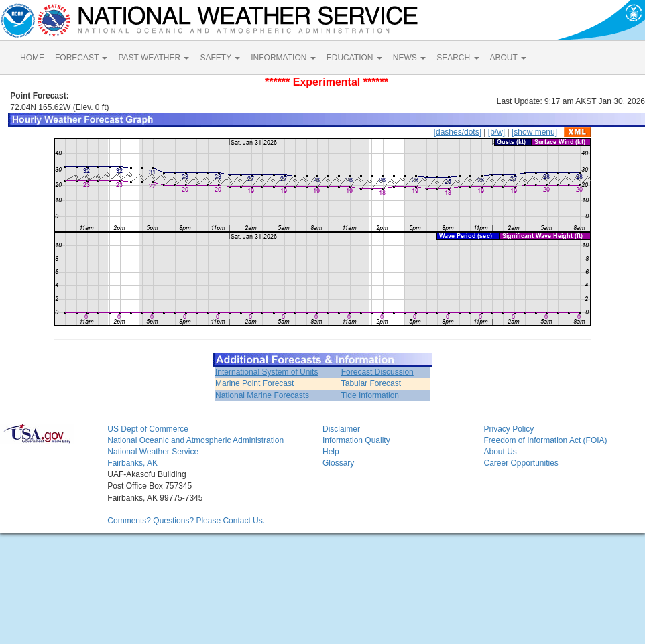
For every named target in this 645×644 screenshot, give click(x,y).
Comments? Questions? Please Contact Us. (186, 521)
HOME (32, 58)
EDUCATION (354, 58)
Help (331, 452)
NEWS (409, 58)
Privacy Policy (509, 429)
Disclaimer (341, 429)
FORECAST (81, 58)
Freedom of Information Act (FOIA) (545, 440)
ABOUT (508, 58)
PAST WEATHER (154, 58)
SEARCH (458, 58)
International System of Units (267, 372)
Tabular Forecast (371, 383)
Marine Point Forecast (254, 383)
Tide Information (370, 395)
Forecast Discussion (377, 372)
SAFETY (220, 58)
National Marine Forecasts (262, 395)
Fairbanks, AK (132, 463)
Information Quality (356, 440)
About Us (500, 452)
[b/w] (496, 132)
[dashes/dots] (458, 132)
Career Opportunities (521, 463)
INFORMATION (283, 58)
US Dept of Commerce (148, 429)
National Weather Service (153, 452)
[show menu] (534, 132)
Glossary (338, 463)
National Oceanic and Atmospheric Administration (195, 440)
